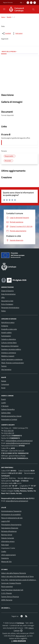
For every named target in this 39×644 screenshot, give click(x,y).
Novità (9, 17)
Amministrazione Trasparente (11, 511)
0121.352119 (9, 433)
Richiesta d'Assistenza (9, 531)
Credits (4, 551)
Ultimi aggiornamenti (8, 555)
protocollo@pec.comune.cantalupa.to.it (19, 441)
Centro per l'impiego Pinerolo (11, 583)
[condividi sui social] (6, 33)
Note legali (5, 545)
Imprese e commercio (9, 353)
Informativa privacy (8, 541)
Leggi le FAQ (6, 521)
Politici (3, 311)
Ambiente (5, 326)
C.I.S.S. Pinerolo (6, 593)
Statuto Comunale (8, 538)
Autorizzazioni (6, 336)
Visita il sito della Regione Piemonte (14, 573)
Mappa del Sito (6, 562)
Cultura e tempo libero (9, 343)
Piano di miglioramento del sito (12, 518)
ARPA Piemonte (7, 600)
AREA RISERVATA (18, 641)
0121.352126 (9, 431)
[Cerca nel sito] (33, 9)
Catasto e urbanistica (9, 339)
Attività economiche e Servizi (11, 416)
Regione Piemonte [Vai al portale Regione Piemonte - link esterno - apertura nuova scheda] (8, 3)
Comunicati (5, 384)
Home (3, 17)
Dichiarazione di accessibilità (11, 514)
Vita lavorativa (6, 369)
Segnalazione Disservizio (10, 528)
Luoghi (4, 403)
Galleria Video (6, 413)
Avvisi (3, 388)
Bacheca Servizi (7, 535)
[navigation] (4, 9)
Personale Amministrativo (10, 308)
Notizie (4, 381)
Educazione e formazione (10, 346)
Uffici (3, 297)
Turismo (4, 366)
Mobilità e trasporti (8, 356)
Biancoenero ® (21, 636)
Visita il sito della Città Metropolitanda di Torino (17, 576)
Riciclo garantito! (7, 586)
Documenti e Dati (7, 301)
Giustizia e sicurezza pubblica (11, 349)
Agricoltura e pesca (8, 322)
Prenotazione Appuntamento (11, 525)
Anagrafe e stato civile (9, 329)
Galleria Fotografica (8, 409)
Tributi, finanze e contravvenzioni (13, 363)
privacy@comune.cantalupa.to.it (17, 501)
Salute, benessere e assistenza (12, 359)
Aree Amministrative (8, 294)
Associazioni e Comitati (9, 419)
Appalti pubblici (6, 332)
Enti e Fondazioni (7, 304)
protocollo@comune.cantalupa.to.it (18, 443)
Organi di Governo (7, 291)
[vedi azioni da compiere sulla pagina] (17, 33)
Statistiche (5, 558)
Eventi (3, 399)
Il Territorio (5, 406)
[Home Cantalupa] (19, 9)
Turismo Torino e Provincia (10, 597)
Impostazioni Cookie (8, 548)
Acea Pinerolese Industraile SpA (12, 590)
